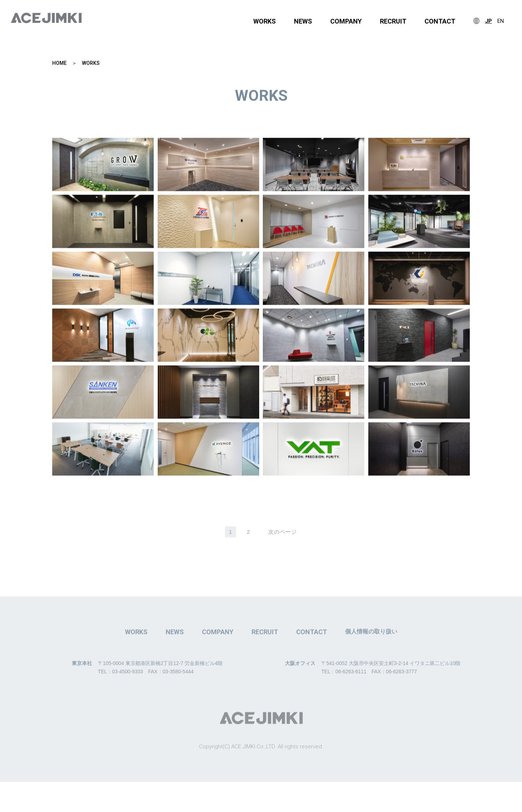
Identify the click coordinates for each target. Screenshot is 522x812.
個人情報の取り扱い (371, 644)
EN (501, 21)
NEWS (303, 21)
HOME (59, 63)
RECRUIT (393, 21)
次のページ (283, 533)
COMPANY (346, 21)
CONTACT (440, 21)
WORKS (265, 21)
